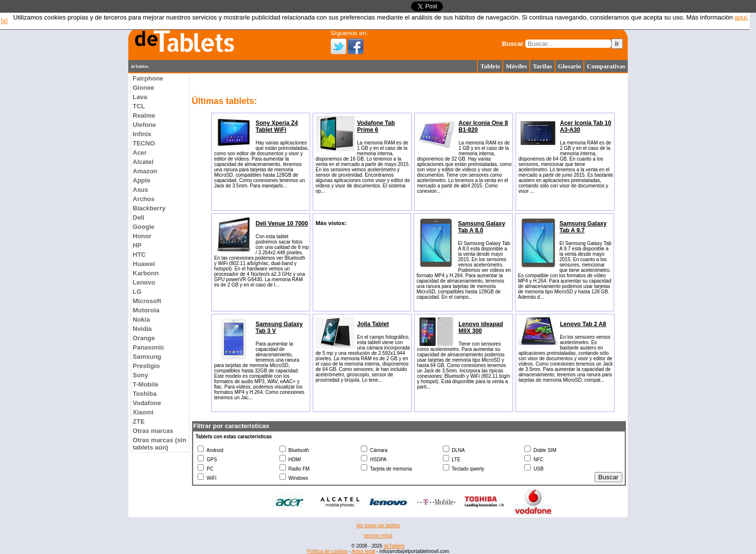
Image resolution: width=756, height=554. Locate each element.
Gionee (143, 88)
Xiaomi (143, 412)
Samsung (147, 357)
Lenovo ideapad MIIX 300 (481, 328)
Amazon (145, 171)
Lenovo (144, 282)
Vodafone (147, 403)
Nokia (141, 319)
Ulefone (144, 125)
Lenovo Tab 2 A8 (583, 324)
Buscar (513, 44)
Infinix (142, 134)
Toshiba (145, 394)
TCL (139, 106)
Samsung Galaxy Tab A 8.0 (482, 227)
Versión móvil (378, 536)
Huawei (144, 264)
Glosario (570, 66)
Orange (144, 338)
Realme (144, 115)
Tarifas (542, 66)
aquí (741, 17)
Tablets (490, 66)
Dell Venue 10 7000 (282, 224)
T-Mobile (146, 384)
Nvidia (142, 329)
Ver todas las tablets (378, 525)
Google (144, 227)
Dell (139, 217)
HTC (139, 255)
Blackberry (149, 208)
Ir (617, 44)
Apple (141, 180)
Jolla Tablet (373, 324)
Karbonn (146, 273)
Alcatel (143, 162)
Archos (144, 199)
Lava (140, 97)
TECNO (144, 143)
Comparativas (606, 66)
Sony (140, 375)
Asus (140, 190)
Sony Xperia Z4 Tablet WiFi (277, 126)
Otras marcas (153, 431)
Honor (142, 236)
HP (137, 245)
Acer (140, 153)
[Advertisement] (89, 220)
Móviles (516, 66)
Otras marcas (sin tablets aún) (159, 444)
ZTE (139, 421)
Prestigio (146, 366)
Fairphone (148, 78)
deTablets (394, 546)
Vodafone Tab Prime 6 (376, 126)
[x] (4, 21)
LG (137, 292)
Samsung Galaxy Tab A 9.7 (583, 227)
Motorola (146, 310)
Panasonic (149, 347)
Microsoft (147, 301)
